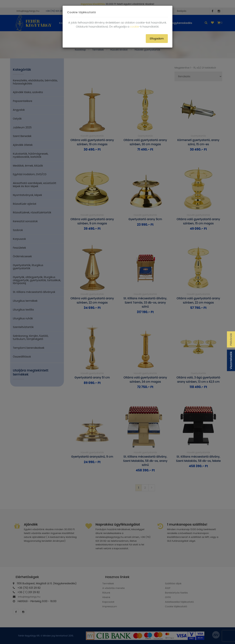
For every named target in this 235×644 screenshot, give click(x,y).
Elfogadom (157, 39)
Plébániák (231, 339)
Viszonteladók (231, 360)
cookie (135, 27)
